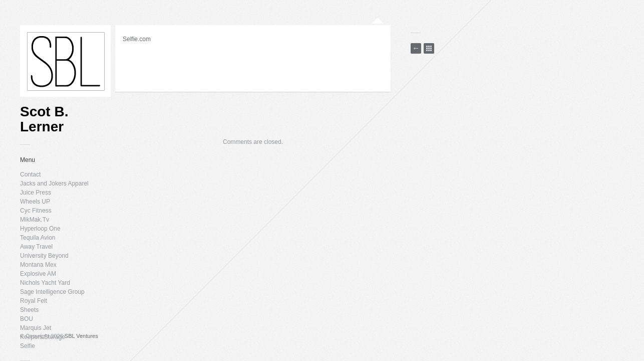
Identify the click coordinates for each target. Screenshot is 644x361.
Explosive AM (38, 274)
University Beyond (44, 256)
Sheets (29, 310)
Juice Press (36, 193)
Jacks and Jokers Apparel (54, 184)
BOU (27, 319)
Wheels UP (35, 202)
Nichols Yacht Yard (45, 283)
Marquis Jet (36, 328)
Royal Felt (34, 301)
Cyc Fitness (36, 211)
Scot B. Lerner (44, 119)
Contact (30, 174)
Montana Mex (38, 265)
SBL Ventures (81, 336)
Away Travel (36, 247)
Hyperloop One (40, 229)
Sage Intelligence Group (52, 292)
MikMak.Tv (35, 220)
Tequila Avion (38, 238)
